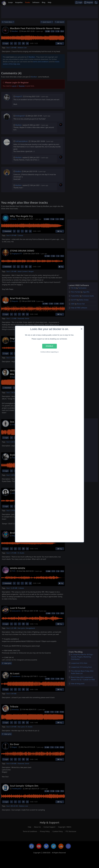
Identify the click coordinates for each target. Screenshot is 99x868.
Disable (49, 346)
